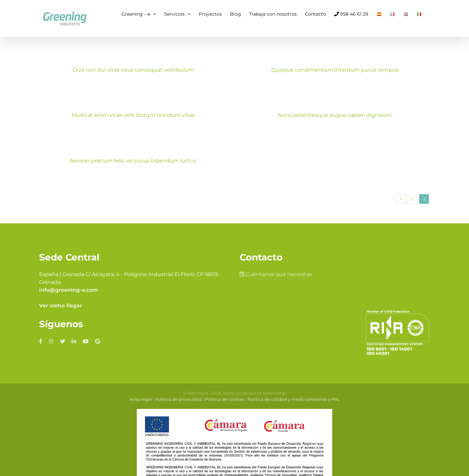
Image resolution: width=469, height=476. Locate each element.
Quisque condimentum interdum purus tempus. (332, 70)
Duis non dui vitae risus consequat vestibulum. (134, 70)
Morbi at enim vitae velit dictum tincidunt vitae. (148, 113)
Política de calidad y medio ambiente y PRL (294, 393)
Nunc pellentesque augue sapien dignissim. (324, 116)
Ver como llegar (61, 299)
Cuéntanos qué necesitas (276, 268)
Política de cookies (225, 393)
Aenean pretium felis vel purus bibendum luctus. (141, 159)
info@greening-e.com (69, 283)
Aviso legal (141, 393)
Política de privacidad (178, 393)
